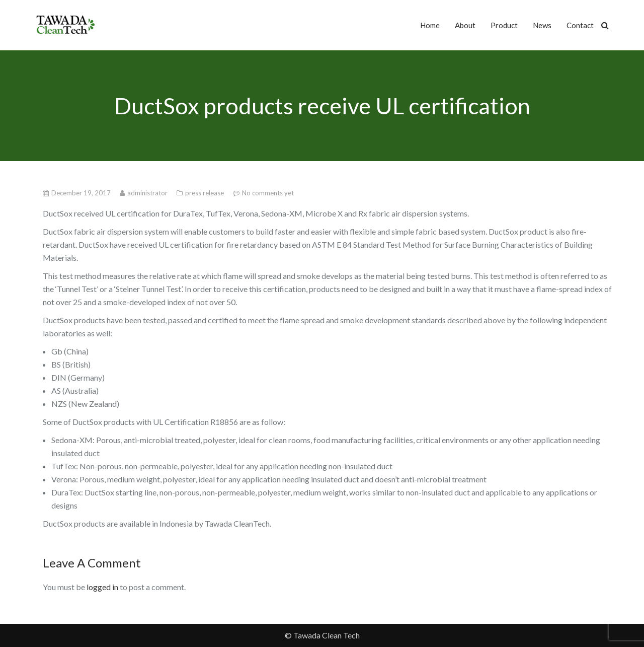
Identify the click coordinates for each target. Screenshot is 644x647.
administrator (148, 193)
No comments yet (268, 193)
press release (205, 193)
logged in (102, 587)
